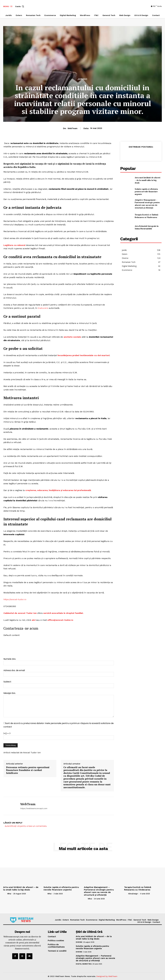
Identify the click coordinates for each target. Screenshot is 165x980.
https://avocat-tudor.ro (15, 599)
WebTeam (72, 128)
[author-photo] (5, 893)
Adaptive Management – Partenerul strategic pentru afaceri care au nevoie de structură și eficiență (147, 204)
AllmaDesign (133, 894)
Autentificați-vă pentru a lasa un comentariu (26, 826)
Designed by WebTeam (107, 976)
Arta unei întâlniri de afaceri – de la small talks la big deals (147, 180)
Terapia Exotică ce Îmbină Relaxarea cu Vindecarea (146, 216)
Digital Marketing (84, 964)
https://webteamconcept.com (34, 808)
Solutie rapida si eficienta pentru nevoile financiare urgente (146, 192)
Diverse (79, 942)
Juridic (83, 79)
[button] (20, 6)
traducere (43, 308)
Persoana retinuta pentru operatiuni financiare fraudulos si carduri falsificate (28, 770)
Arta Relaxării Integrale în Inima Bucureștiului (147, 227)
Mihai (9, 894)
